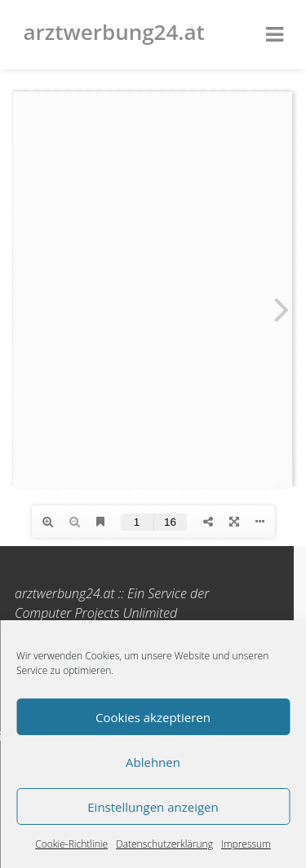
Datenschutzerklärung (164, 844)
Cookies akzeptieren (153, 717)
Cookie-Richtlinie (71, 844)
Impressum (246, 844)
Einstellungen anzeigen (153, 807)
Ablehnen (153, 762)
